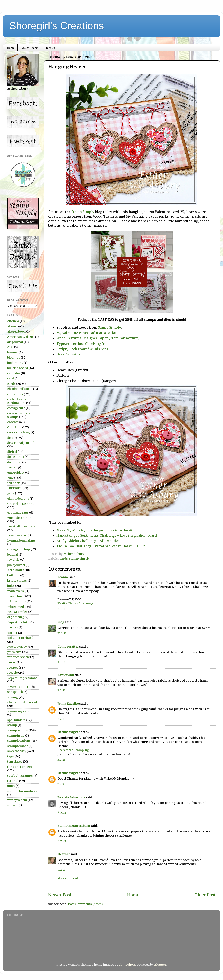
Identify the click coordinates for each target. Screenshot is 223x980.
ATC (10, 347)
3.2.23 (62, 719)
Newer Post (60, 895)
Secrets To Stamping (73, 750)
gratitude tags (18, 513)
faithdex (14, 483)
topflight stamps (20, 776)
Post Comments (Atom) (85, 904)
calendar (14, 373)
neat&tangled (17, 612)
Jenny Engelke (68, 704)
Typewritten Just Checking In (82, 344)
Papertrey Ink (17, 622)
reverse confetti (19, 687)
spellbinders (16, 720)
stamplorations (19, 741)
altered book (16, 332)
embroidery (16, 473)
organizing (16, 617)
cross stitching (19, 432)
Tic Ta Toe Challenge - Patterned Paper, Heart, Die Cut (101, 546)
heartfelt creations (21, 526)
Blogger (160, 965)
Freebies (50, 48)
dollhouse (14, 462)
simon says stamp (21, 711)
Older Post (205, 895)
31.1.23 (62, 609)
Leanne (63, 577)
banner (13, 352)
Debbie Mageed (69, 732)
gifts (11, 493)
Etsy (10, 478)
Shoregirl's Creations (57, 26)
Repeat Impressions (22, 678)
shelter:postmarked (22, 702)
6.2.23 (62, 813)
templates (15, 762)
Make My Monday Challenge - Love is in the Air (95, 530)
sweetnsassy (17, 751)
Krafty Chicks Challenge (75, 603)
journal (12, 555)
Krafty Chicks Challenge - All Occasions (90, 541)
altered (12, 326)
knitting (13, 575)
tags (11, 756)
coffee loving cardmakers (17, 401)
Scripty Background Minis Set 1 (82, 349)
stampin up (16, 736)
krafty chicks (17, 581)
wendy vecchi (17, 800)
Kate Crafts (16, 570)
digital (12, 452)
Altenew (13, 321)
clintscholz (127, 965)
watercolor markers (22, 791)
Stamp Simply (83, 212)
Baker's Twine (69, 354)
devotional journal (21, 443)
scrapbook (15, 692)
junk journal (16, 565)
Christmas (15, 394)
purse (11, 662)
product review (18, 657)
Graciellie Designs (21, 504)
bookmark (15, 363)
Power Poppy (17, 647)
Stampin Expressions (74, 826)
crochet (13, 422)
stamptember (17, 746)
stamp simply (79, 559)
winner (12, 805)
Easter (12, 467)
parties (13, 627)
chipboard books (20, 389)
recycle (12, 673)
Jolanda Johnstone (71, 797)
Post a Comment (66, 878)
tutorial (13, 781)
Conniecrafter (68, 647)
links (11, 586)
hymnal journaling (21, 541)
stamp (12, 725)
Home (11, 48)
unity (11, 786)
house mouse (17, 535)
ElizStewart (66, 675)
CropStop (14, 427)
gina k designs (18, 499)
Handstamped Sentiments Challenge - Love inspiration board (107, 535)
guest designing (19, 518)
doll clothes (16, 457)
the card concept (20, 767)
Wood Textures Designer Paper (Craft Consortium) (98, 338)
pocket (12, 633)
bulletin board (17, 368)
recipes (13, 668)
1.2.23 (62, 690)
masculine (15, 596)
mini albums (17, 601)
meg (61, 622)
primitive (14, 652)
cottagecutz (16, 408)
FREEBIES (14, 488)
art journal (15, 342)
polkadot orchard (20, 638)
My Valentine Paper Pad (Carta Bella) (86, 333)
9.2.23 (62, 870)
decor (11, 438)
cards (64, 559)
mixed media (17, 607)
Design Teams (29, 48)
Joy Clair (13, 560)
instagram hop (19, 549)
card (11, 378)
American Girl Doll (21, 337)
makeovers (15, 591)
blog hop (14, 358)
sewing (13, 697)
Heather (64, 854)
